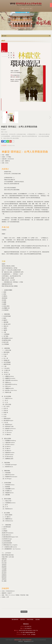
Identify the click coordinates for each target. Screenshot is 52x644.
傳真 (23, 628)
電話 (23, 626)
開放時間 (20, 634)
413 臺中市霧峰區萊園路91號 (28, 632)
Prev (2, 21)
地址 (19, 632)
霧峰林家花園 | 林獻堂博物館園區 (26, 4)
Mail (17, 630)
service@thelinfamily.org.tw (28, 630)
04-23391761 (28, 626)
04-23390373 (28, 628)
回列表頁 (24, 612)
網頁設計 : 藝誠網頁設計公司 (26, 641)
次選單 (26, 36)
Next (50, 21)
